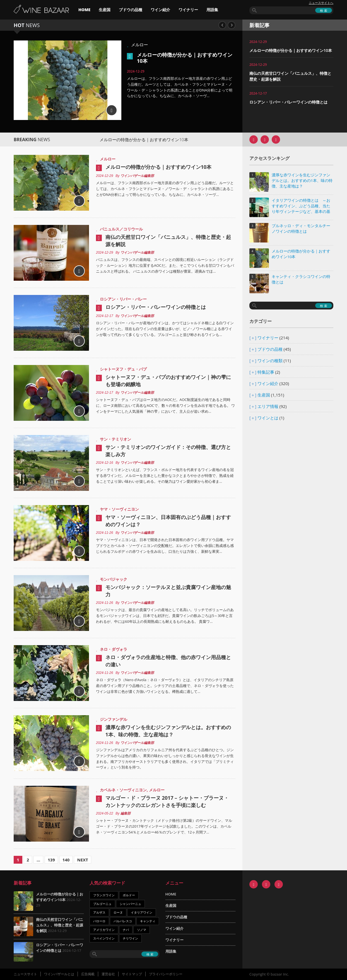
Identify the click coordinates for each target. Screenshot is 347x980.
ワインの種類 (270, 361)
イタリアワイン (142, 912)
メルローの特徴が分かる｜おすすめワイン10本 (185, 58)
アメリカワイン (104, 930)
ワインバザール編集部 (137, 176)
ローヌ (118, 912)
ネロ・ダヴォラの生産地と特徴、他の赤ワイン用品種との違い (168, 661)
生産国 (105, 10)
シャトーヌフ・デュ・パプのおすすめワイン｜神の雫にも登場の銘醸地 (168, 381)
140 (66, 860)
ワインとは (268, 418)
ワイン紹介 (160, 10)
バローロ (99, 921)
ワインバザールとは (59, 974)
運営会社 (108, 974)
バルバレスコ (123, 921)
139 (51, 860)
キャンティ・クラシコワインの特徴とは (301, 279)
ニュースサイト (25, 974)
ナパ (126, 930)
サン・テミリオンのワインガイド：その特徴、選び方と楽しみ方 (168, 451)
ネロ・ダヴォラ (114, 649)
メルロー (139, 45)
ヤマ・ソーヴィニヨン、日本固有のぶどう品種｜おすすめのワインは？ (168, 521)
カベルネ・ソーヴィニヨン (123, 790)
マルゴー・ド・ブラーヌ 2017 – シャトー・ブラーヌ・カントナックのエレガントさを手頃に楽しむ (167, 801)
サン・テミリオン (115, 439)
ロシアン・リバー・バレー (123, 299)
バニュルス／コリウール (121, 229)
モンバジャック (114, 579)
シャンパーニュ (130, 904)
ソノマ (142, 930)
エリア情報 (268, 406)
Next (232, 25)
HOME (84, 10)
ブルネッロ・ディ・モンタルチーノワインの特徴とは (301, 229)
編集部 (126, 813)
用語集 (212, 10)
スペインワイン (104, 938)
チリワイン (130, 938)
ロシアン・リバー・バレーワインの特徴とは (288, 102)
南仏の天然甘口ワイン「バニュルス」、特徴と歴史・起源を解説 (168, 241)
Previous (222, 25)
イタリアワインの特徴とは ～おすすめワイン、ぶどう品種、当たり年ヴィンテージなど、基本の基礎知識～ (301, 206)
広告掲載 (88, 974)
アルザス (99, 912)
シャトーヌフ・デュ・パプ (123, 369)
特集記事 (266, 372)
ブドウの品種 (131, 10)
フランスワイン (104, 895)
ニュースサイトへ (321, 3)
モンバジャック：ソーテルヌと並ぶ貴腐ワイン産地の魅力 (168, 591)
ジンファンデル (114, 719)
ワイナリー (188, 10)
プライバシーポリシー (166, 974)
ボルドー (129, 895)
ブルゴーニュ (102, 904)
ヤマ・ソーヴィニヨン (119, 509)
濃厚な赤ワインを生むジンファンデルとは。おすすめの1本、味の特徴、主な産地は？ (168, 731)
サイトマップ (132, 974)
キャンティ (148, 921)
